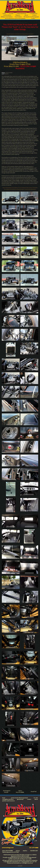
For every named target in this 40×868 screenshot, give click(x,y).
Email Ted (34, 791)
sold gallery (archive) (8, 799)
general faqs (20, 799)
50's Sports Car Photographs (31, 17)
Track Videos (18, 17)
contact (29, 799)
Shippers (18, 15)
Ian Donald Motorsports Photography (15, 18)
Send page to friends (7, 791)
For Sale (11, 13)
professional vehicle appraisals (19, 798)
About (26, 15)
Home (4, 13)
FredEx (33, 18)
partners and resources (8, 801)
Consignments (34, 13)
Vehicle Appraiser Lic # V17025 (10, 852)
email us (25, 851)
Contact (34, 15)
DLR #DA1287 (34, 851)
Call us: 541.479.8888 (20, 791)
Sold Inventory (7, 15)
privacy (18, 851)
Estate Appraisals (22, 13)
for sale (36, 798)
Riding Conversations (7, 17)
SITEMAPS (20, 866)
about (36, 799)
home (4, 798)
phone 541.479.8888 (7, 851)
